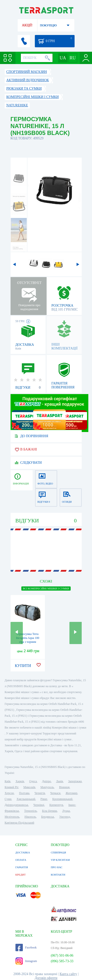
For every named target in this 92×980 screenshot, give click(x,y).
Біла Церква (49, 811)
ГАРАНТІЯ (22, 867)
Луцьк (66, 811)
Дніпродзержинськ (16, 805)
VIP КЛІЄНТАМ (60, 860)
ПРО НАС (57, 867)
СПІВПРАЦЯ (58, 852)
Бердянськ (48, 817)
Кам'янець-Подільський (20, 823)
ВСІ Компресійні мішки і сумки (46, 588)
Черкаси (55, 793)
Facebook (26, 947)
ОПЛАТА (21, 860)
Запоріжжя (75, 781)
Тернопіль (30, 811)
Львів (59, 781)
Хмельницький (26, 799)
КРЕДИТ (21, 875)
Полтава (24, 793)
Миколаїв (29, 787)
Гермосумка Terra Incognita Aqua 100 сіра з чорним (28, 638)
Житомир (71, 793)
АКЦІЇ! (27, 25)
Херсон (9, 793)
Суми (8, 799)
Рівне (44, 799)
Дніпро (46, 781)
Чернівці (39, 805)
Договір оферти (46, 978)
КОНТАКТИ (58, 875)
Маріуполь (47, 787)
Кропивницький (62, 799)
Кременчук (56, 805)
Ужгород (65, 817)
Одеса (33, 781)
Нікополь (30, 817)
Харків (20, 781)
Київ (7, 781)
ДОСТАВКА (23, 852)
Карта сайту (68, 974)
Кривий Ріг (12, 787)
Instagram (26, 961)
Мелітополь (12, 817)
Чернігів (40, 793)
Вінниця (64, 787)
